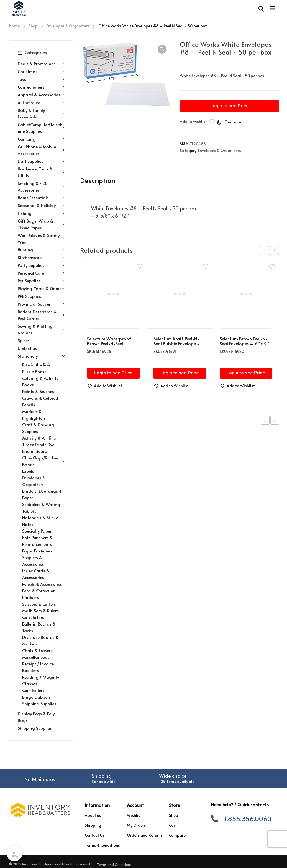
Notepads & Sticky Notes (40, 521)
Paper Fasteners (37, 551)
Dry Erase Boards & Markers (40, 640)
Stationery (41, 356)
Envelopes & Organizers (68, 26)
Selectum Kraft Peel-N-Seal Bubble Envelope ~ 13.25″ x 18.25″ (176, 343)
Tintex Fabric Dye (38, 444)
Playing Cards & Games (41, 288)
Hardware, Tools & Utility (41, 172)
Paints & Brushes (38, 391)
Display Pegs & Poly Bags (36, 717)
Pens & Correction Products (39, 594)
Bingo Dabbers (36, 697)
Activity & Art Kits (39, 438)
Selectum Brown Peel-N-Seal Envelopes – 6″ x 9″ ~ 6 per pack (244, 343)
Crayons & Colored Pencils (40, 401)
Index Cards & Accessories (36, 574)
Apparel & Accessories (41, 95)
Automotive (41, 102)
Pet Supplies (41, 281)
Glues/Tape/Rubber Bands (43, 461)
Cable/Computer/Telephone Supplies (41, 128)
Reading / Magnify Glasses (41, 680)
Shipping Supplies (39, 703)
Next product (275, 420)
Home (14, 26)
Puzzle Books (34, 371)
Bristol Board (35, 451)
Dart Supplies (41, 161)
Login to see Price (230, 106)
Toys (41, 79)
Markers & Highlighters (34, 414)
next (275, 250)
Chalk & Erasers (37, 650)
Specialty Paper (37, 531)
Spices (24, 340)
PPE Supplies (29, 296)
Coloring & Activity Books (40, 381)
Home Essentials (41, 198)
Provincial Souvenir (41, 304)
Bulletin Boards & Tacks (39, 627)
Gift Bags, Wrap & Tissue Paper (41, 224)
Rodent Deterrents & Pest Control (41, 315)
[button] (162, 49)
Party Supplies (41, 265)
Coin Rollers (33, 690)
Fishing (41, 213)
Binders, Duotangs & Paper (42, 494)
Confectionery (41, 87)
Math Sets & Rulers (40, 610)
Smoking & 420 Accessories (41, 186)
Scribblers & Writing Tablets (41, 507)
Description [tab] (98, 180)
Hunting (41, 250)
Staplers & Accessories (33, 561)
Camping (41, 139)
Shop (33, 26)
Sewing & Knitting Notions (41, 329)
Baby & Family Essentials (41, 113)
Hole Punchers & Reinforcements (37, 541)
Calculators (33, 617)
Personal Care (41, 273)
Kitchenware (41, 257)
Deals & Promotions (41, 64)
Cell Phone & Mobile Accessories (41, 150)
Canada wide (104, 782)
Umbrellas (27, 348)
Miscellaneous (36, 657)
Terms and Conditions (114, 864)
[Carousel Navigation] (270, 250)
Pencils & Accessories (42, 584)
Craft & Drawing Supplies (38, 428)
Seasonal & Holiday (41, 205)
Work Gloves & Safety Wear (41, 238)
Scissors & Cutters (39, 604)
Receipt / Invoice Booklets (38, 667)
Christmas (41, 71)
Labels (28, 471)
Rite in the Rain (37, 365)
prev (265, 250)
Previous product (265, 420)
